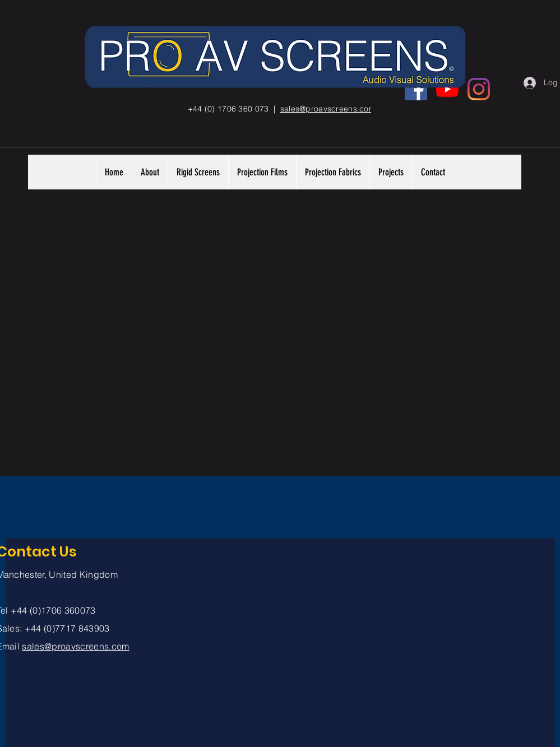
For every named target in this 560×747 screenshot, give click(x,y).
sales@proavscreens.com (75, 646)
